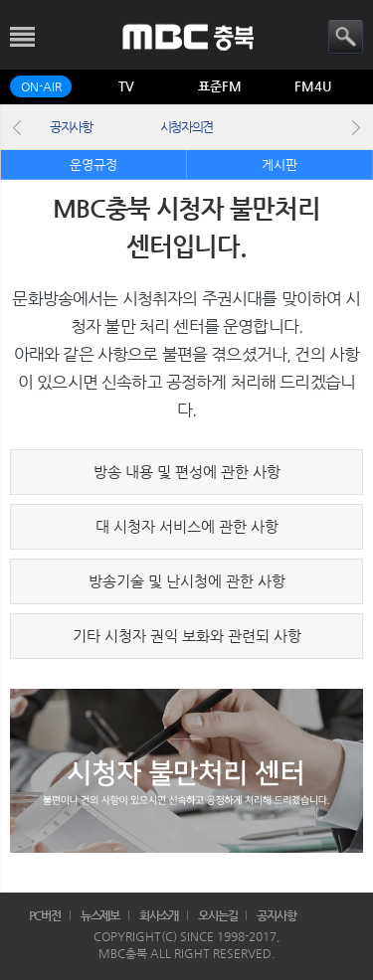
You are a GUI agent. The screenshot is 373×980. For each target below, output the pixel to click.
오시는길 (218, 915)
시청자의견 (186, 127)
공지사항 (71, 127)
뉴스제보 (100, 915)
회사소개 (159, 915)
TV (126, 86)
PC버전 (45, 915)
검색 (346, 37)
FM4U (313, 86)
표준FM (220, 86)
